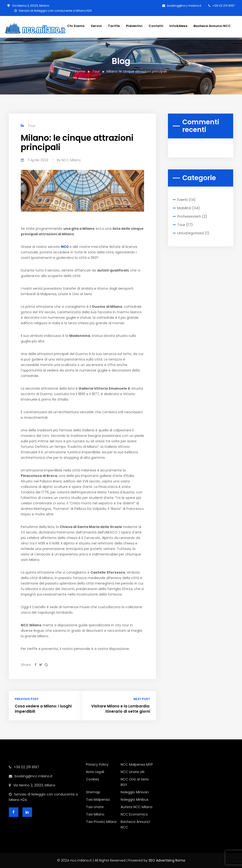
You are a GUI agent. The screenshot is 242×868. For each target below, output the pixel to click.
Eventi (183, 200)
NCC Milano (71, 160)
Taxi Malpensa (98, 800)
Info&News (178, 26)
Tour (96, 71)
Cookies (93, 779)
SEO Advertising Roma (167, 860)
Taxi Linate (95, 807)
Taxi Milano (95, 814)
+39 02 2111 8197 (222, 6)
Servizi (96, 26)
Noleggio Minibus (134, 800)
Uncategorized (191, 233)
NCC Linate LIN (132, 772)
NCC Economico (134, 814)
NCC (65, 247)
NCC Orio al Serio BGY (135, 782)
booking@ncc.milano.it (182, 6)
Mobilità (184, 208)
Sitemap (93, 792)
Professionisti (189, 216)
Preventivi (134, 26)
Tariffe (114, 26)
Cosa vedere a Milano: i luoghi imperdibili (43, 709)
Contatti (156, 26)
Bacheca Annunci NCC (212, 26)
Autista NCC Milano (137, 807)
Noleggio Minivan (135, 792)
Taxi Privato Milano (101, 822)
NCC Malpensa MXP (137, 764)
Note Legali (95, 772)
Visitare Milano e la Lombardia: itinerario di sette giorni (121, 709)
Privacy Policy (97, 764)
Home (80, 71)
